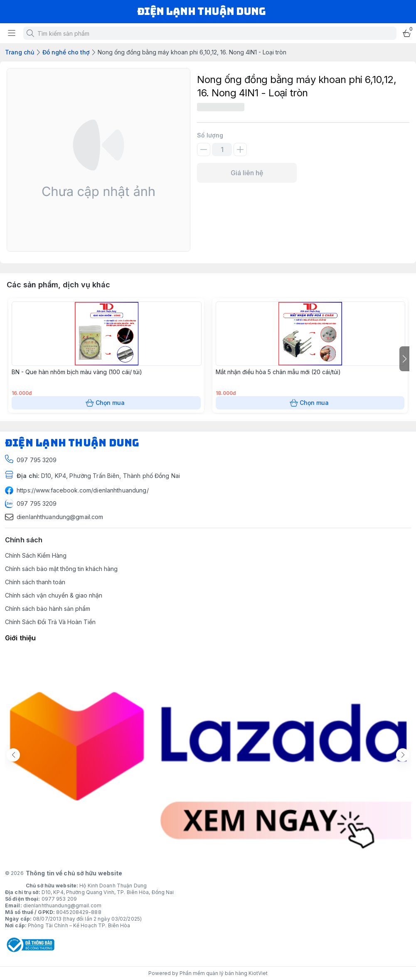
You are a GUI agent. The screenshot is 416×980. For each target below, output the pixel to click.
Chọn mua (106, 403)
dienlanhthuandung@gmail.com (62, 905)
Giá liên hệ (247, 173)
